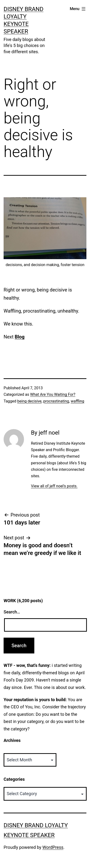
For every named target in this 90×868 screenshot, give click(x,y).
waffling (78, 401)
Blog (20, 337)
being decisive (29, 401)
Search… (12, 612)
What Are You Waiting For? (53, 394)
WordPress (53, 847)
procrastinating (56, 401)
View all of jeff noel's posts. (54, 486)
